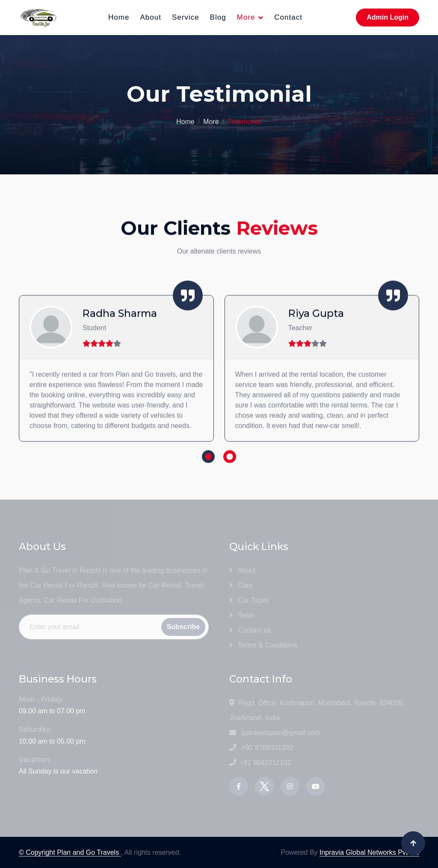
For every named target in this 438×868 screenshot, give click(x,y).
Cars (241, 585)
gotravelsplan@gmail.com (275, 733)
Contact (288, 17)
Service (186, 17)
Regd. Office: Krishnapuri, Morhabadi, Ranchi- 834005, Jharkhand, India (317, 710)
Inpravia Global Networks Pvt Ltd (369, 852)
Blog (218, 17)
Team (242, 615)
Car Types (249, 600)
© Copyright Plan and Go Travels (70, 852)
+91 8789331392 (261, 748)
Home (119, 17)
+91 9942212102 (260, 763)
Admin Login (388, 17)
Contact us (250, 630)
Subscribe (183, 627)
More (246, 17)
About (150, 17)
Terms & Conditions (263, 645)
